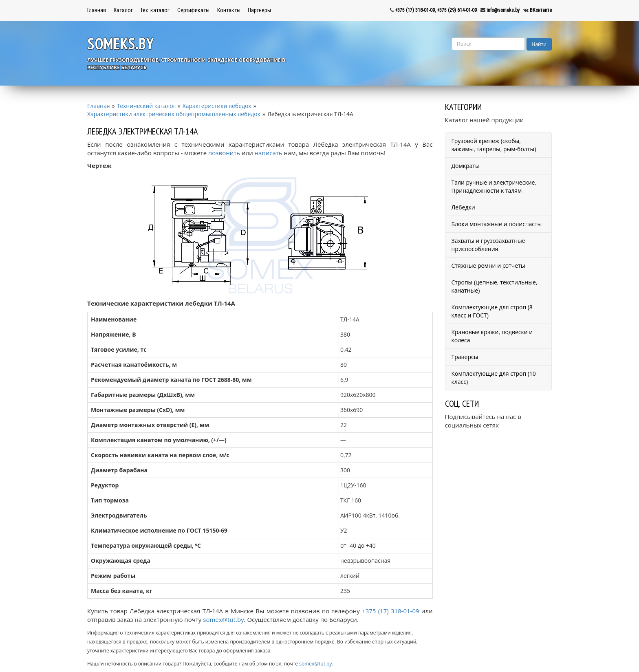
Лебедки (463, 207)
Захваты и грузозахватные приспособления (488, 245)
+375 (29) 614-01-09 (457, 10)
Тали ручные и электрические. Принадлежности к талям (494, 186)
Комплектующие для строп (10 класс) (494, 378)
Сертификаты (193, 10)
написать (269, 153)
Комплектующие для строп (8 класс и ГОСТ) (492, 311)
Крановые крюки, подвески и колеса (492, 336)
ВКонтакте (541, 10)
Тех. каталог (155, 10)
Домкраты (466, 166)
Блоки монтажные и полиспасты (497, 224)
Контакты (229, 10)
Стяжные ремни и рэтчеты (488, 265)
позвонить (224, 153)
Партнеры (259, 10)
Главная (97, 10)
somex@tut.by (223, 619)
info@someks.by (503, 10)
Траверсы (465, 357)
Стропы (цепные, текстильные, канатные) (495, 286)
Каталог (123, 10)
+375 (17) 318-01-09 (415, 10)
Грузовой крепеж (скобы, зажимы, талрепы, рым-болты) (494, 145)
